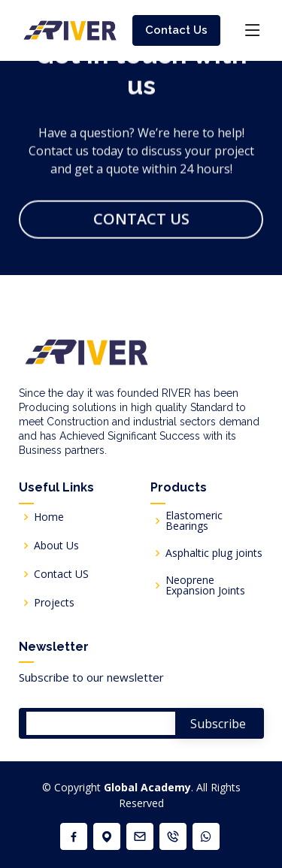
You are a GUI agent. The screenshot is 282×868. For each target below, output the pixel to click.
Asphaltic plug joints (214, 553)
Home (49, 517)
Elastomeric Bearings (194, 521)
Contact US (61, 574)
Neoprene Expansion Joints (205, 585)
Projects (54, 603)
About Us (56, 546)
